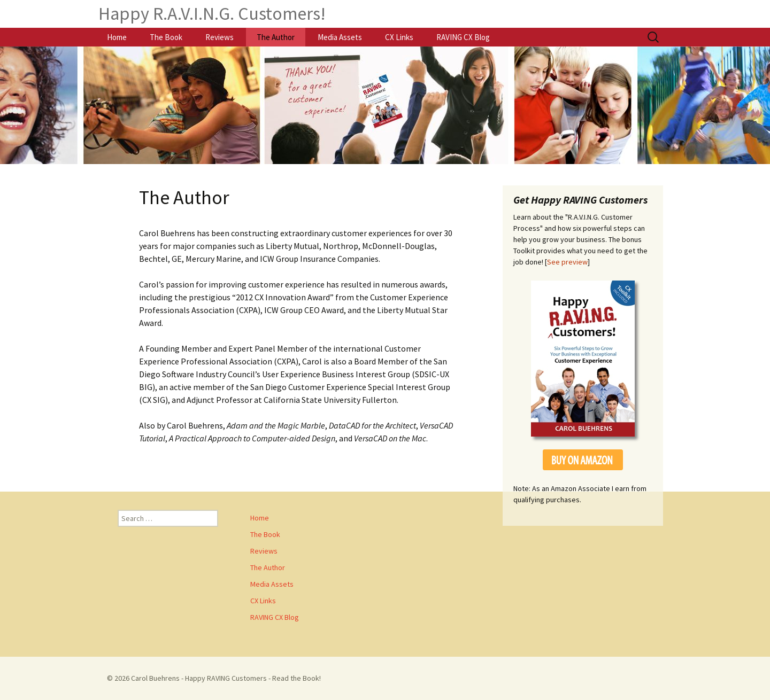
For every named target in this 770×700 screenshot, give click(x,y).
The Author (276, 37)
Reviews (220, 37)
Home (117, 37)
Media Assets (340, 37)
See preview (567, 262)
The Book (166, 37)
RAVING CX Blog (463, 37)
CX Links (399, 37)
